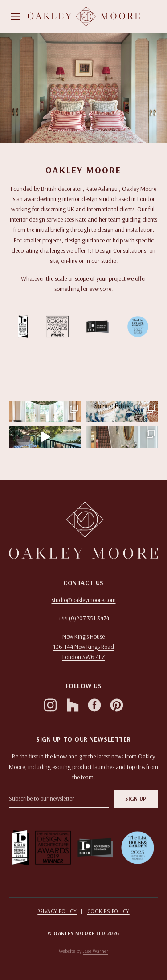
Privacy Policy (57, 911)
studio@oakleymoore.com (84, 600)
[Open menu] (15, 16)
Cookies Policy (108, 911)
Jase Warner (96, 951)
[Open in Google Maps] (83, 647)
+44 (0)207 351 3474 (84, 618)
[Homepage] (84, 16)
